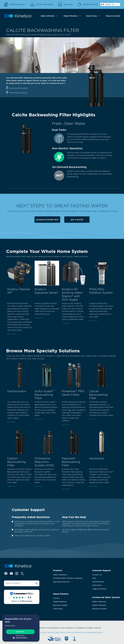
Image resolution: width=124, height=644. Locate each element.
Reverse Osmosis (99, 609)
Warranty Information (18, 88)
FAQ (94, 578)
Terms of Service (67, 633)
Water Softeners (60, 575)
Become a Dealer (60, 605)
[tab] (50, 16)
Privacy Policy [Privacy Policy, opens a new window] (10, 626)
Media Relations (60, 602)
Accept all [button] (20, 632)
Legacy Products (99, 589)
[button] (21, 638)
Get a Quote (77, 220)
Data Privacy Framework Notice (89, 633)
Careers (56, 598)
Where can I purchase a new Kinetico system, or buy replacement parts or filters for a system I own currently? (37, 524)
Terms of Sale (53, 633)
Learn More (11, 334)
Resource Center (113, 16)
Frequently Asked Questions (31, 517)
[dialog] (21, 628)
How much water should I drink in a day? (32, 536)
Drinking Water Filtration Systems (68, 578)
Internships (58, 609)
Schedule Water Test (47, 220)
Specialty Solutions (61, 582)
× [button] (36, 617)
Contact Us (97, 575)
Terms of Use (40, 633)
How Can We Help (74, 517)
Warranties (97, 585)
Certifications (98, 582)
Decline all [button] (20, 636)
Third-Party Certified (18, 93)
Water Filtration (99, 605)
